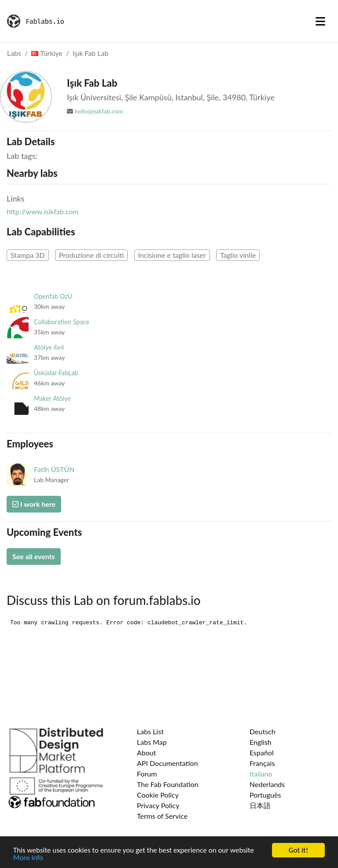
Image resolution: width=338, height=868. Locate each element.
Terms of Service (162, 816)
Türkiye (47, 53)
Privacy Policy (158, 805)
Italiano (261, 774)
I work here (34, 504)
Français (262, 763)
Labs (14, 53)
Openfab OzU (53, 296)
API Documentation (167, 763)
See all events (34, 556)
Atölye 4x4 (49, 347)
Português (265, 795)
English (261, 742)
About (147, 753)
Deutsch (263, 731)
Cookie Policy (158, 795)
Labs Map (152, 742)
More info (28, 859)
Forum (147, 774)
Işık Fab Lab (90, 53)
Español (262, 753)
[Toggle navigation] (320, 21)
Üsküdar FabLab (56, 373)
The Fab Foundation (168, 784)
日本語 (260, 805)
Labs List (150, 731)
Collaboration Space (62, 322)
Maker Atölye (52, 398)
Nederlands (267, 784)
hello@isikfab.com (99, 111)
